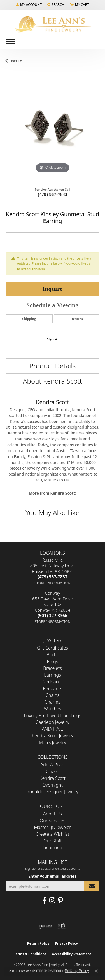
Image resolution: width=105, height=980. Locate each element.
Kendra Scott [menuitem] (53, 778)
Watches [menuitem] (53, 709)
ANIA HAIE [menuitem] (53, 729)
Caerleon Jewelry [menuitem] (52, 722)
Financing (53, 848)
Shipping (29, 319)
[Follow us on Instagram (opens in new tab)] (52, 900)
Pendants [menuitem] (52, 688)
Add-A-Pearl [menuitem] (53, 765)
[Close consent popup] (96, 971)
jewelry (16, 60)
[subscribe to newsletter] (92, 886)
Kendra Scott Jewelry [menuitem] (53, 736)
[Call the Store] (53, 577)
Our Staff (53, 841)
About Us (53, 814)
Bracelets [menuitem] (53, 668)
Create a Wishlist (53, 834)
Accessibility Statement (71, 954)
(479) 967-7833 (53, 194)
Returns (77, 319)
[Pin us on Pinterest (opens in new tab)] (60, 900)
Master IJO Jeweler (52, 827)
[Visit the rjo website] (62, 926)
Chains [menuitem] (53, 695)
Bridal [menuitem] (53, 655)
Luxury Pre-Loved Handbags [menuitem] (53, 715)
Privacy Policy (66, 943)
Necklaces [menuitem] (52, 682)
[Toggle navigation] (10, 41)
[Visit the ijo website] (46, 926)
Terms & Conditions (30, 954)
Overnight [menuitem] (53, 785)
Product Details (53, 366)
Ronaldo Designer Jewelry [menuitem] (52, 792)
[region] (53, 127)
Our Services (53, 821)
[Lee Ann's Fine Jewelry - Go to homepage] (53, 24)
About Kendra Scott (53, 381)
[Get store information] (53, 583)
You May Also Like (52, 512)
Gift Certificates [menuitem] (53, 648)
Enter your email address (53, 876)
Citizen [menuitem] (53, 771)
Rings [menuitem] (53, 661)
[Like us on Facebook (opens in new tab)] (44, 900)
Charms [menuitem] (52, 702)
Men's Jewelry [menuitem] (53, 742)
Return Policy (38, 943)
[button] (29, 5)
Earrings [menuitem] (52, 675)
